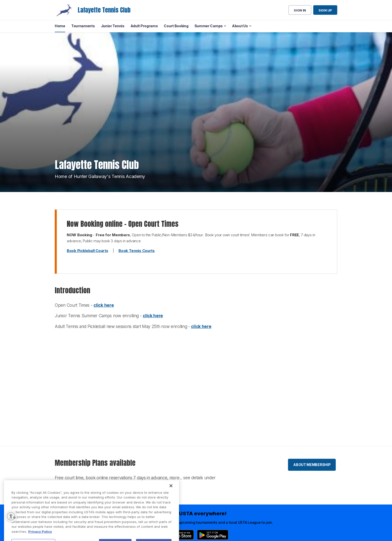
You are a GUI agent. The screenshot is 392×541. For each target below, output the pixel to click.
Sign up (325, 10)
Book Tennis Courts (137, 251)
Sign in (300, 10)
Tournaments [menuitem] (83, 26)
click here (104, 305)
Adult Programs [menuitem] (144, 26)
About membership (312, 465)
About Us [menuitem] (240, 26)
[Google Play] (213, 535)
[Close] (171, 494)
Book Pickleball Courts (87, 251)
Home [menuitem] (60, 26)
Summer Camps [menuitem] (209, 26)
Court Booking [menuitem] (176, 26)
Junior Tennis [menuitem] (113, 26)
